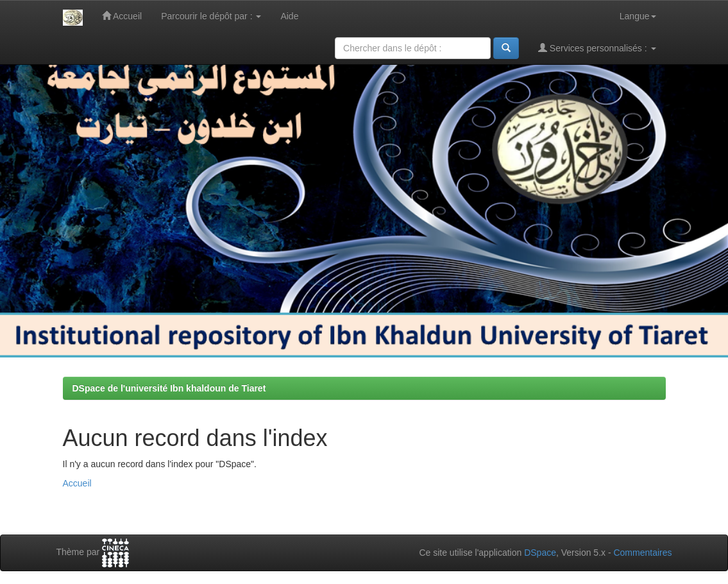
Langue (638, 16)
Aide (289, 16)
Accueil (122, 16)
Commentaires (642, 553)
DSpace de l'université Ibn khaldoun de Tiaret (169, 388)
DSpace (540, 553)
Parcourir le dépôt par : (211, 16)
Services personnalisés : (597, 48)
